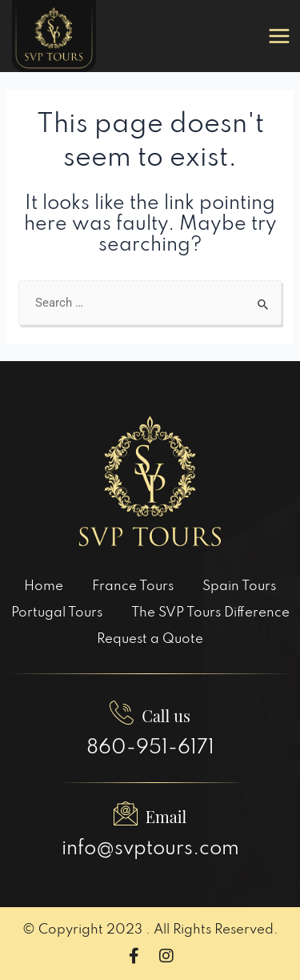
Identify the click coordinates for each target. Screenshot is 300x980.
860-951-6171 (150, 748)
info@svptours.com (150, 849)
